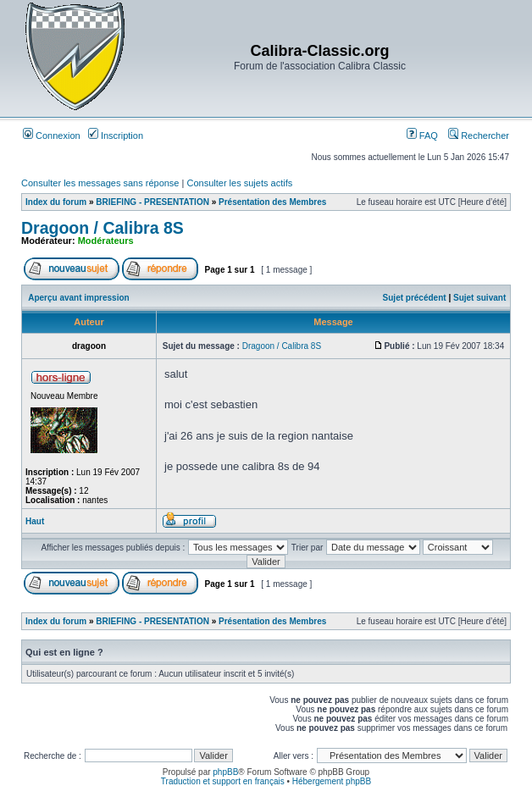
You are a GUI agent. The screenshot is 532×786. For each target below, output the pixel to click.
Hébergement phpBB (332, 781)
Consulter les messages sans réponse (100, 183)
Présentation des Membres (272, 202)
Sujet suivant (479, 298)
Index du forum (56, 202)
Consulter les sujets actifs (239, 183)
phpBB (225, 772)
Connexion (52, 136)
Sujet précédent (415, 298)
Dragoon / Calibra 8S (103, 228)
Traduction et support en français (223, 781)
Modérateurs (106, 241)
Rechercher (479, 136)
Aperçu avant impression (78, 298)
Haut (35, 521)
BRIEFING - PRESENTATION (152, 202)
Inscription (116, 136)
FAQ (422, 136)
